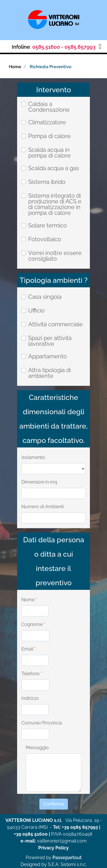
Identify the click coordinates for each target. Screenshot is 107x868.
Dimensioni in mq (39, 482)
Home (15, 67)
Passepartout (67, 858)
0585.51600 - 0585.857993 (64, 47)
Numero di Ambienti (43, 507)
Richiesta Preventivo (51, 67)
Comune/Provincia (42, 723)
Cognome (33, 624)
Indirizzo (30, 698)
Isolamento (33, 457)
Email (29, 649)
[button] (54, 804)
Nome (29, 600)
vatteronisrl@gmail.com (62, 841)
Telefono (32, 674)
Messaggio (37, 748)
